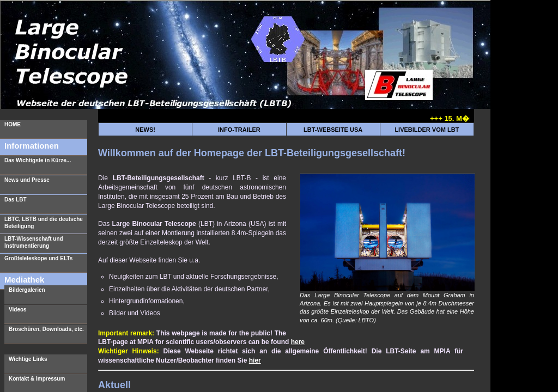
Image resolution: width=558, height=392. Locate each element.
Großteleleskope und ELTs (38, 258)
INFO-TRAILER (239, 130)
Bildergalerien (27, 290)
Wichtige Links (28, 359)
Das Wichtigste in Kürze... (38, 160)
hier (255, 360)
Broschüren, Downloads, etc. (46, 329)
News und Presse (27, 180)
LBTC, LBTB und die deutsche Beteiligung (44, 223)
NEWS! (145, 130)
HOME (13, 124)
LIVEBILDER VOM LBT (427, 130)
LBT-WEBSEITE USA (333, 130)
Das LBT (16, 200)
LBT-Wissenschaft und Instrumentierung (34, 242)
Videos (18, 310)
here (298, 342)
